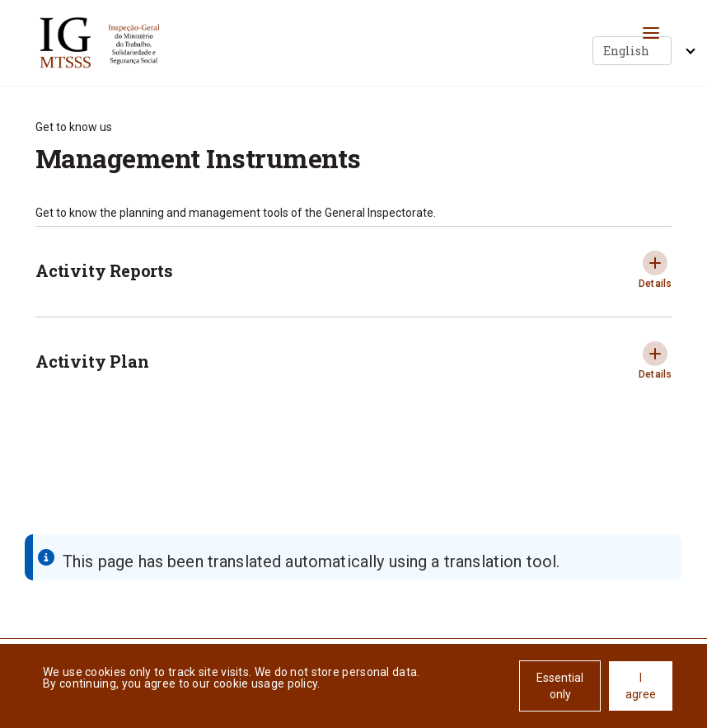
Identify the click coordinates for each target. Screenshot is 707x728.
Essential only (560, 686)
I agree (641, 686)
